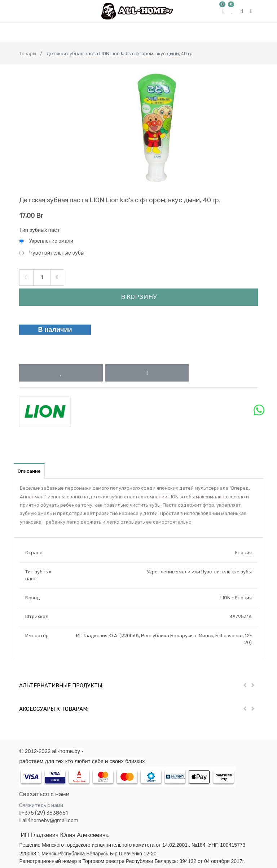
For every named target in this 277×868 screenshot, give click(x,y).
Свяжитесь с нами (41, 805)
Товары (28, 54)
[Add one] (57, 277)
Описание (29, 471)
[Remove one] (26, 277)
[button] (61, 373)
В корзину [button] (139, 297)
